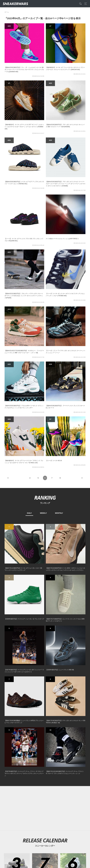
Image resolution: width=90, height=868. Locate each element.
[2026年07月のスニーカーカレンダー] (45, 683)
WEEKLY (43, 513)
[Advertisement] (45, 625)
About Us (18, 838)
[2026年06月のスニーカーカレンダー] (73, 683)
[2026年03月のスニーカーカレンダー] (17, 683)
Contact (27, 838)
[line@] (56, 822)
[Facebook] (41, 822)
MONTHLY (59, 513)
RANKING (45, 498)
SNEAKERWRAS (67, 838)
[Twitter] (34, 822)
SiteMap (9, 838)
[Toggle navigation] (85, 4)
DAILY (29, 513)
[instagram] (49, 822)
